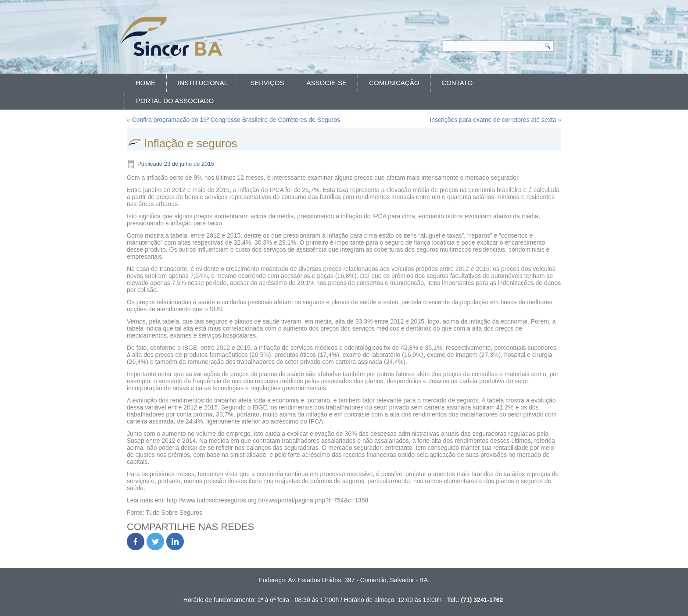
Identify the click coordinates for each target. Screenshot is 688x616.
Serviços (267, 83)
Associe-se (326, 83)
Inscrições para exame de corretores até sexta (493, 120)
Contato (457, 83)
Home (145, 83)
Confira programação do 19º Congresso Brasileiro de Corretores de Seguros (236, 120)
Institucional (203, 83)
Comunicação (394, 83)
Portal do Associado (175, 101)
